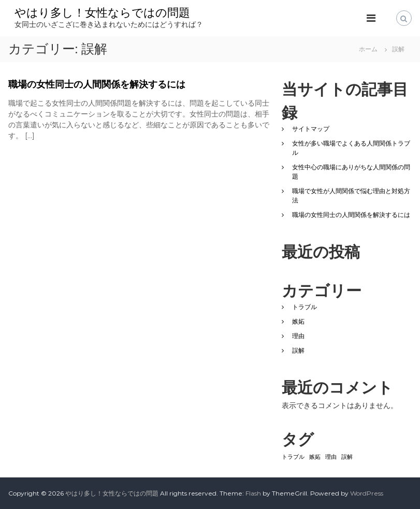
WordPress (367, 493)
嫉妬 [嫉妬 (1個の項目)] (315, 457)
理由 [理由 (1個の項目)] (331, 457)
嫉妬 (298, 321)
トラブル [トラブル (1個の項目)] (293, 457)
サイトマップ (311, 129)
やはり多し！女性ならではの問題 (102, 13)
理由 (298, 336)
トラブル (305, 307)
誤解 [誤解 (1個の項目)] (347, 457)
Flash (253, 493)
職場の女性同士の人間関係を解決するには (97, 84)
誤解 (298, 350)
